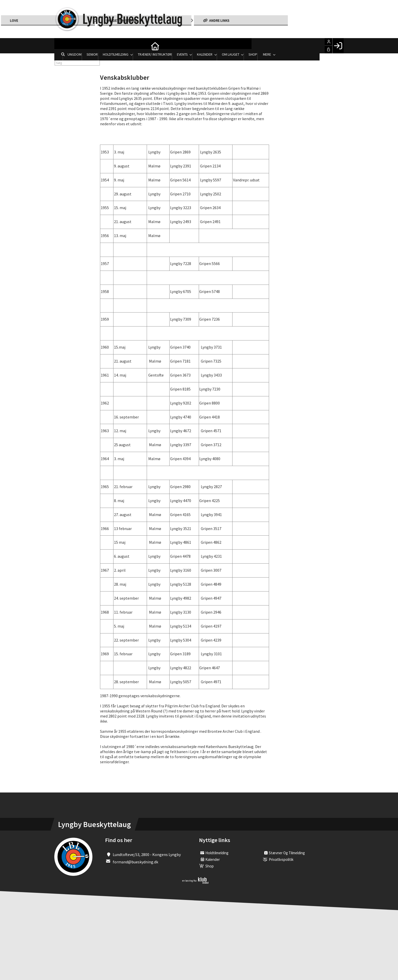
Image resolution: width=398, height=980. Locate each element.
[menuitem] (62, 46)
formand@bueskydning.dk (135, 862)
